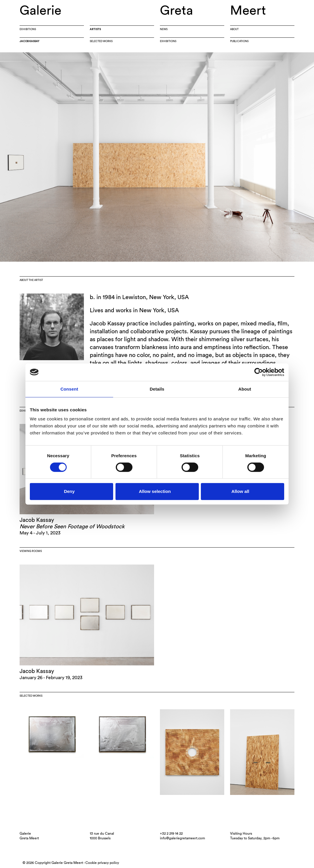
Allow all (240, 491)
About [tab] (245, 389)
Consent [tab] (69, 389)
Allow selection (155, 491)
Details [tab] (157, 389)
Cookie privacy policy (102, 863)
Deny (69, 491)
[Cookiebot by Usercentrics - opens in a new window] (259, 372)
